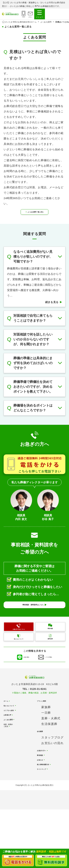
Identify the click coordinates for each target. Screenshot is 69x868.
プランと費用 (46, 728)
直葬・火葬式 (51, 746)
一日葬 (46, 741)
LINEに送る (23, 679)
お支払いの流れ (52, 773)
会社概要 (43, 760)
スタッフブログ (52, 767)
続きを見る (52, 310)
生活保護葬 (49, 752)
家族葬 (46, 735)
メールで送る (53, 679)
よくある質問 (46, 22)
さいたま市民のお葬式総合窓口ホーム (21, 22)
